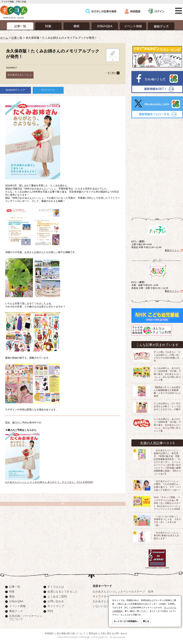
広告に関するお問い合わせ (114, 634)
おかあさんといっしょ (20, 75)
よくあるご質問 (57, 596)
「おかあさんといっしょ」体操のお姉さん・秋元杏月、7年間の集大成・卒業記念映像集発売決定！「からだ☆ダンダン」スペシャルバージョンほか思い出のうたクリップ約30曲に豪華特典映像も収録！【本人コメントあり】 (167, 462)
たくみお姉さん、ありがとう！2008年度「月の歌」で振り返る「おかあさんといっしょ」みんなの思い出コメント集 (167, 425)
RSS (50, 611)
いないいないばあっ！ (106, 606)
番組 (12, 596)
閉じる (146, 621)
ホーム (4, 38)
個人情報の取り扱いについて (71, 634)
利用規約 (49, 634)
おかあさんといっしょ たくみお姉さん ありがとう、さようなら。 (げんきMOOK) (49, 482)
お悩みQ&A (16, 601)
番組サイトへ (172, 250)
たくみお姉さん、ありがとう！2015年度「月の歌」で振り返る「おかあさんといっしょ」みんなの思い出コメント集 (167, 374)
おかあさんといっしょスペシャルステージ (119, 591)
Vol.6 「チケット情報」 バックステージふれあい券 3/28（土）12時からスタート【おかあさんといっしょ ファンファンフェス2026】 (167, 503)
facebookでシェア (16, 90)
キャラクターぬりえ (105, 596)
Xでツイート (48, 90)
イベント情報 (17, 606)
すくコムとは (56, 587)
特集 (12, 591)
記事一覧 (17, 38)
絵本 (151, 591)
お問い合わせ (56, 601)
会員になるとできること (63, 591)
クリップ (113, 54)
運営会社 (93, 634)
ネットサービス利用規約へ (126, 621)
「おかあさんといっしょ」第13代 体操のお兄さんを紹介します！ (167, 536)
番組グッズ (16, 611)
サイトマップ (56, 606)
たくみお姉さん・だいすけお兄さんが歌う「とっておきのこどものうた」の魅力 (167, 406)
